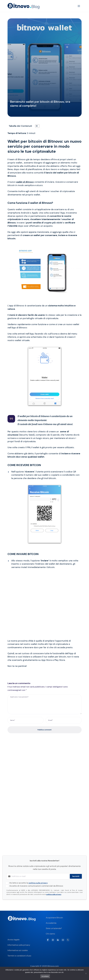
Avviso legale (13, 940)
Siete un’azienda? (54, 928)
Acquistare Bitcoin (54, 918)
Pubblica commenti (44, 730)
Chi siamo (50, 934)
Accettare (45, 976)
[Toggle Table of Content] (36, 126)
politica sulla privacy (38, 883)
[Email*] (64, 720)
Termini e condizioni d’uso (19, 956)
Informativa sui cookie (18, 950)
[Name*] (26, 720)
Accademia (51, 923)
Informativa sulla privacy (19, 945)
